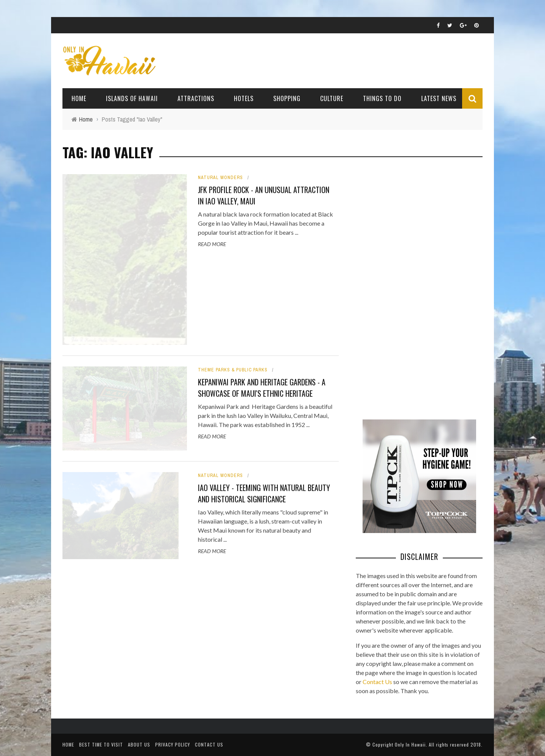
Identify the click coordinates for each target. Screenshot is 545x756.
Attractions (196, 98)
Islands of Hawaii (132, 98)
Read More (212, 244)
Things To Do (382, 98)
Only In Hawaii (410, 744)
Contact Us (377, 682)
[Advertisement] (413, 288)
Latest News (439, 98)
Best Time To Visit (101, 744)
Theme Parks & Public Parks (233, 370)
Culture (332, 98)
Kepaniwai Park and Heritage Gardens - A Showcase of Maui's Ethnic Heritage (262, 388)
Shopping (287, 98)
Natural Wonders (220, 178)
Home (79, 98)
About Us (139, 744)
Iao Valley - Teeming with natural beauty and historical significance (264, 493)
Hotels (244, 98)
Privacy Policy (173, 744)
